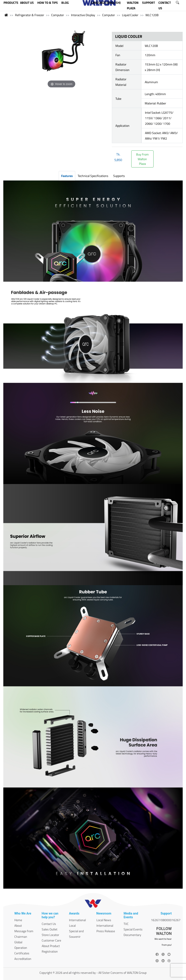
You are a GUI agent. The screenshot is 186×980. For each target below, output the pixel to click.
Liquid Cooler (130, 15)
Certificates (22, 953)
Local (72, 925)
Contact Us (49, 924)
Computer (58, 15)
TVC (126, 924)
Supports (119, 176)
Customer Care (51, 940)
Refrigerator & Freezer (30, 15)
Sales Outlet (50, 929)
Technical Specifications (93, 176)
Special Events (133, 929)
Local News (104, 920)
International (77, 920)
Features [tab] (67, 176)
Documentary (132, 935)
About (18, 925)
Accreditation (23, 959)
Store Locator (50, 935)
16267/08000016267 (166, 920)
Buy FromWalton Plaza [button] (142, 159)
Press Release (106, 931)
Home (18, 920)
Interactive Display (83, 15)
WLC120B (152, 15)
